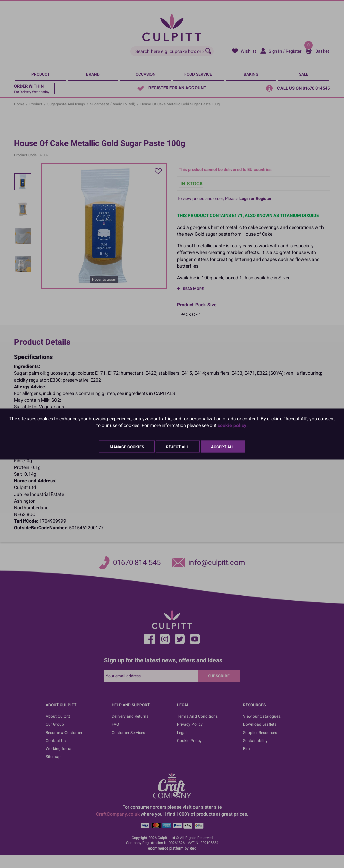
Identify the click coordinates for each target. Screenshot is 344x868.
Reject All (178, 447)
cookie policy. (233, 425)
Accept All (223, 447)
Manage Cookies (127, 447)
